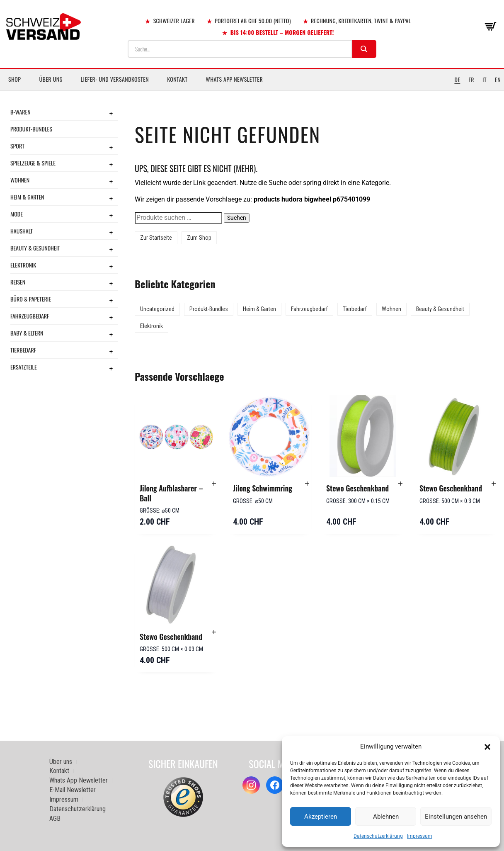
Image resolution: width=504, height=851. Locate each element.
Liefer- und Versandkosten (115, 79)
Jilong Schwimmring (263, 488)
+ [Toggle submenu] (111, 113)
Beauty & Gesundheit (35, 248)
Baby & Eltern (27, 333)
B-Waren (21, 112)
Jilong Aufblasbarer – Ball (171, 493)
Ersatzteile (24, 367)
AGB (55, 818)
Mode (17, 214)
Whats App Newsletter (235, 79)
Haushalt (22, 231)
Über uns (51, 79)
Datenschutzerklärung (378, 836)
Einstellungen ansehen (456, 817)
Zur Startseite (156, 238)
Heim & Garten (27, 197)
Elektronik (23, 265)
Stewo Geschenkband (357, 488)
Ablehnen (386, 817)
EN (498, 79)
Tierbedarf (23, 350)
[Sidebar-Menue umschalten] (252, 91)
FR (471, 79)
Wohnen (20, 180)
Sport (17, 146)
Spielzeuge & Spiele (33, 163)
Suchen (237, 218)
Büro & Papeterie (31, 299)
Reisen (18, 282)
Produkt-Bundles (31, 129)
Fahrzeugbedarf (30, 316)
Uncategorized (157, 309)
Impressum (420, 836)
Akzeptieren (321, 817)
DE (457, 79)
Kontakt (177, 79)
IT (485, 79)
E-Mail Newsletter (73, 790)
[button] (487, 747)
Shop (15, 79)
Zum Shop (199, 238)
